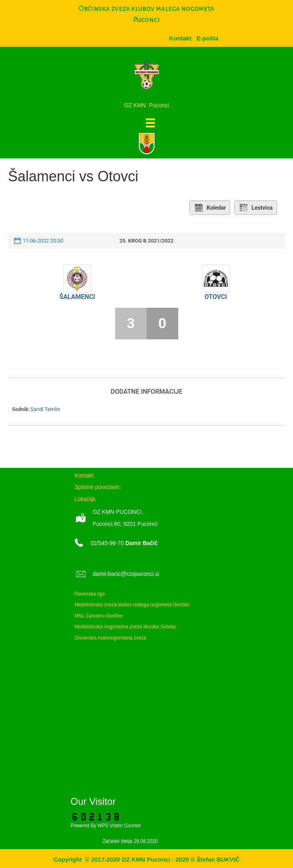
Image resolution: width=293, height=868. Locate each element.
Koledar (210, 208)
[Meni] (150, 123)
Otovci (216, 297)
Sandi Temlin (45, 409)
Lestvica (256, 208)
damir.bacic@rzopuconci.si (126, 574)
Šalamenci (77, 297)
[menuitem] (207, 38)
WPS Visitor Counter (119, 826)
